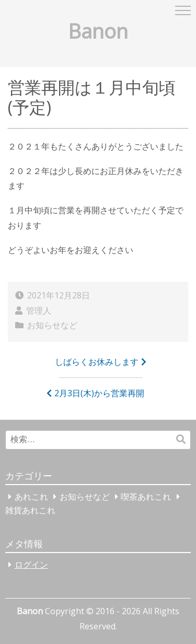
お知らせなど (52, 325)
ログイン (31, 565)
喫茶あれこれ (146, 497)
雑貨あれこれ (30, 510)
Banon (98, 31)
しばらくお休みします (97, 362)
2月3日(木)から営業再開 (99, 393)
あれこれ (31, 497)
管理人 (39, 310)
